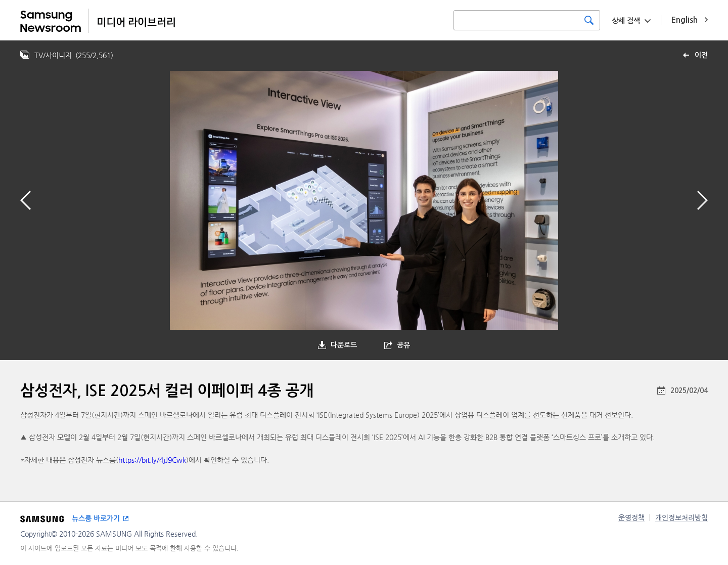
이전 (701, 55)
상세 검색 (626, 21)
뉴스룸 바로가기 (96, 518)
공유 (403, 345)
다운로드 (344, 345)
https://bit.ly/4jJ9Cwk (152, 460)
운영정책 (631, 517)
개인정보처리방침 (681, 517)
